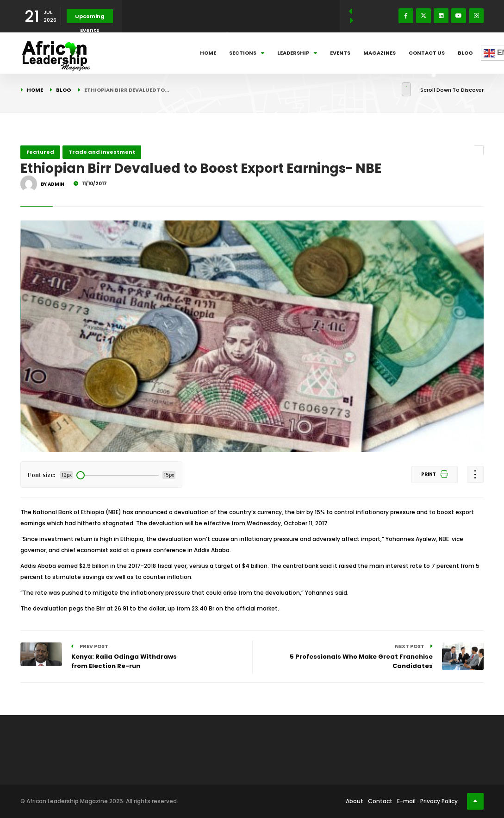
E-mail (406, 801)
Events (340, 53)
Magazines (380, 53)
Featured (40, 152)
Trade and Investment (102, 152)
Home (208, 53)
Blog (465, 53)
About (355, 801)
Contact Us (427, 53)
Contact (380, 801)
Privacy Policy (439, 801)
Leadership (297, 53)
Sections (247, 53)
